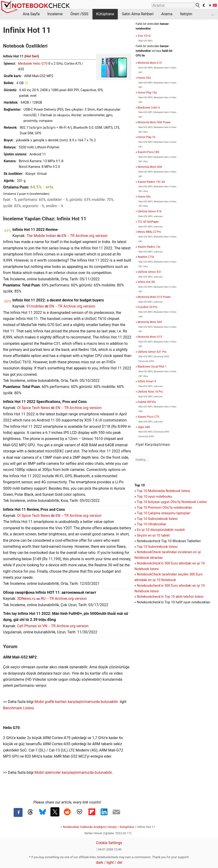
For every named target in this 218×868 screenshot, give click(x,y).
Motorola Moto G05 (150, 322)
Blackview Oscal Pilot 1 (152, 367)
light (110, 862)
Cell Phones (27, 626)
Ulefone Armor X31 (150, 272)
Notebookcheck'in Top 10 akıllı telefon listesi (170, 597)
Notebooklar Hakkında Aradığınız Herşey (90, 827)
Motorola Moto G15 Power (154, 297)
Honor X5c (144, 78)
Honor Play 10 (147, 137)
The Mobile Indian (41, 236)
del (120, 862)
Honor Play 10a (147, 93)
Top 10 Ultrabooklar (151, 524)
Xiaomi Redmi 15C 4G (151, 182)
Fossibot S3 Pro (148, 307)
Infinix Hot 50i (146, 282)
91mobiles (35, 306)
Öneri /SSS (79, 14)
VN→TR (49, 626)
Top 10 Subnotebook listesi (157, 519)
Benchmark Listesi (18, 708)
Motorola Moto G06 (150, 167)
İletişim (186, 14)
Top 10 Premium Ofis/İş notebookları (164, 508)
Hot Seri (32, 56)
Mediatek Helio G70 (33, 64)
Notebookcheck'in (151, 586)
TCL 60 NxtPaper (148, 222)
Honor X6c (144, 197)
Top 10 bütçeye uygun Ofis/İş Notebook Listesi (172, 502)
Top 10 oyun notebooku (154, 497)
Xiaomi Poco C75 (149, 417)
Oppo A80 (144, 427)
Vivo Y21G (144, 36)
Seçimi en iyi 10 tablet (153, 535)
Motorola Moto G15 (150, 337)
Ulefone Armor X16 (150, 211)
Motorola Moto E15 (150, 63)
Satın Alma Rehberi (138, 14)
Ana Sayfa (31, 14)
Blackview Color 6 (149, 108)
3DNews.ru (26, 599)
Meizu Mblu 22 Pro (149, 232)
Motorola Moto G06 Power (154, 122)
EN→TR (68, 236)
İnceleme (55, 14)
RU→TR (47, 599)
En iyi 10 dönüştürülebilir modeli (161, 530)
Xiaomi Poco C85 (149, 152)
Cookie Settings (109, 843)
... (212, 14)
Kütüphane (105, 14)
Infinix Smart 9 (147, 381)
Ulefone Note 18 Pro (150, 392)
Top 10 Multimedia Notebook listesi (163, 491)
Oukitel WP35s (147, 402)
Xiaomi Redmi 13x (149, 247)
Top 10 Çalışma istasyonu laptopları (164, 513)
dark (99, 862)
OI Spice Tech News (34, 408)
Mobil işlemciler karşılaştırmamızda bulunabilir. (74, 772)
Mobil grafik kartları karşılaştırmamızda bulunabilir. (77, 702)
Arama (167, 14)
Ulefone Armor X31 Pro (152, 352)
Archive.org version (92, 236)
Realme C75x (146, 257)
